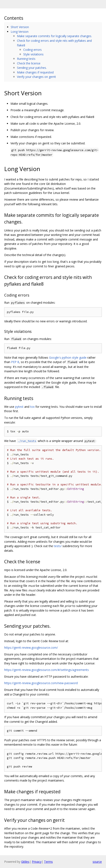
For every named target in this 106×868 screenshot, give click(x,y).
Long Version (20, 32)
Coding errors (32, 50)
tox (32, 407)
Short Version (20, 27)
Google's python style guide (68, 358)
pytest (19, 407)
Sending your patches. (32, 68)
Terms (48, 862)
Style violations (33, 54)
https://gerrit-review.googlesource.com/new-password (41, 683)
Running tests (26, 59)
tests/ (58, 546)
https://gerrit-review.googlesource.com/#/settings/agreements (47, 670)
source (97, 862)
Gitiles (25, 862)
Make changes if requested (35, 72)
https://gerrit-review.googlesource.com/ (31, 648)
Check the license (29, 63)
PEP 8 (15, 362)
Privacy (37, 862)
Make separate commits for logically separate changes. (54, 36)
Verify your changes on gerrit (36, 77)
